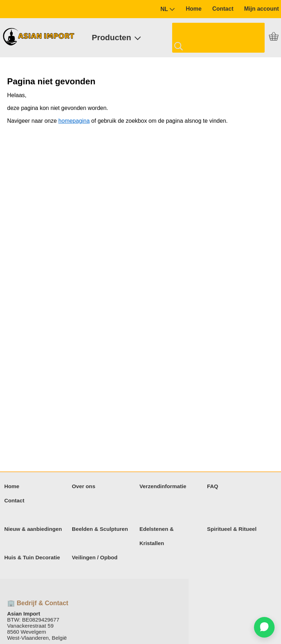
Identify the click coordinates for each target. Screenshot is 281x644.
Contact (223, 9)
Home (193, 9)
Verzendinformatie (163, 486)
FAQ (213, 486)
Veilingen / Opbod (95, 557)
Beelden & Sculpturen (100, 529)
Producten (116, 38)
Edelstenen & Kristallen (157, 536)
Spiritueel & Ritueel (232, 529)
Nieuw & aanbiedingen (33, 529)
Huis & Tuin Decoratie (32, 557)
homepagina (74, 121)
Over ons (84, 486)
